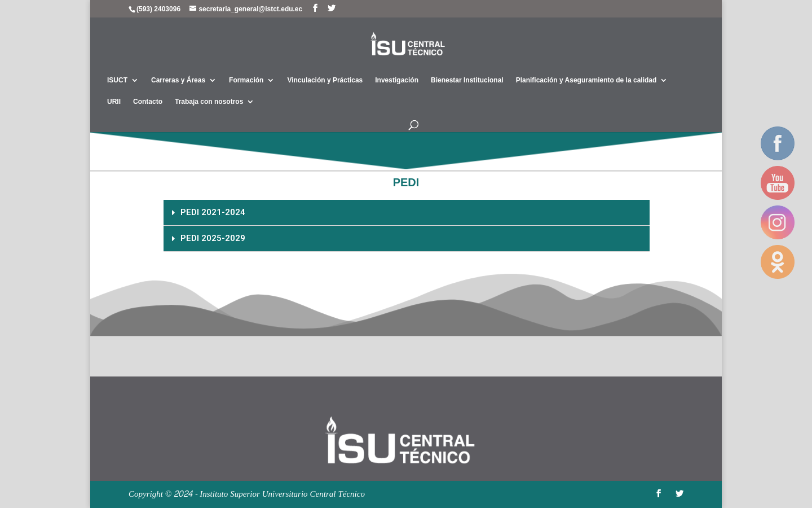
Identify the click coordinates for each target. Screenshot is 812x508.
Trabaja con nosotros (209, 102)
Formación (246, 80)
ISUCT (117, 80)
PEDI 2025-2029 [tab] (209, 238)
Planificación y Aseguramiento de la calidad (586, 80)
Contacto (148, 102)
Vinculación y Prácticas (325, 80)
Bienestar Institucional (467, 80)
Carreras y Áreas (178, 80)
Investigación (397, 80)
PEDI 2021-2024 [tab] (209, 212)
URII (114, 102)
